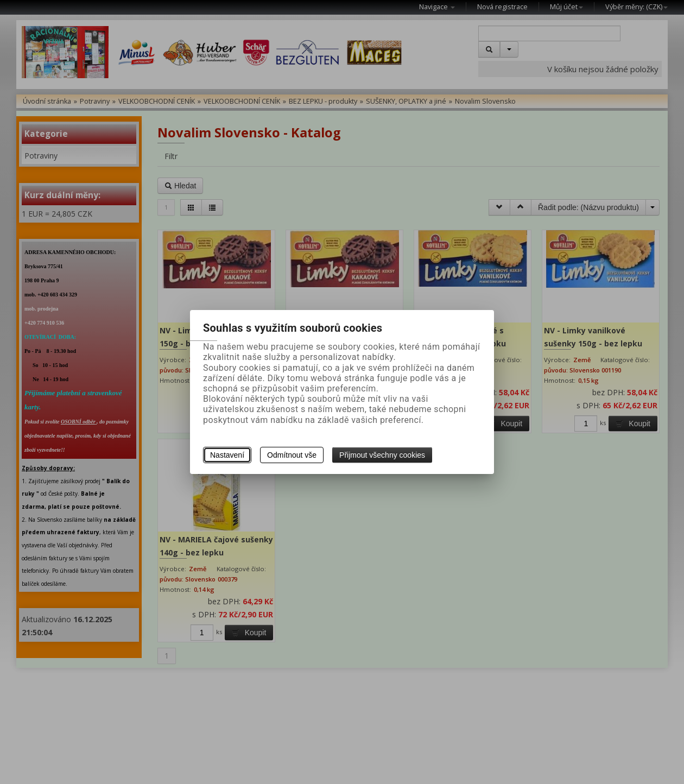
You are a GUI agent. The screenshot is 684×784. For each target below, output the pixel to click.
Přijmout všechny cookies (382, 455)
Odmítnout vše (292, 455)
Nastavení (227, 455)
